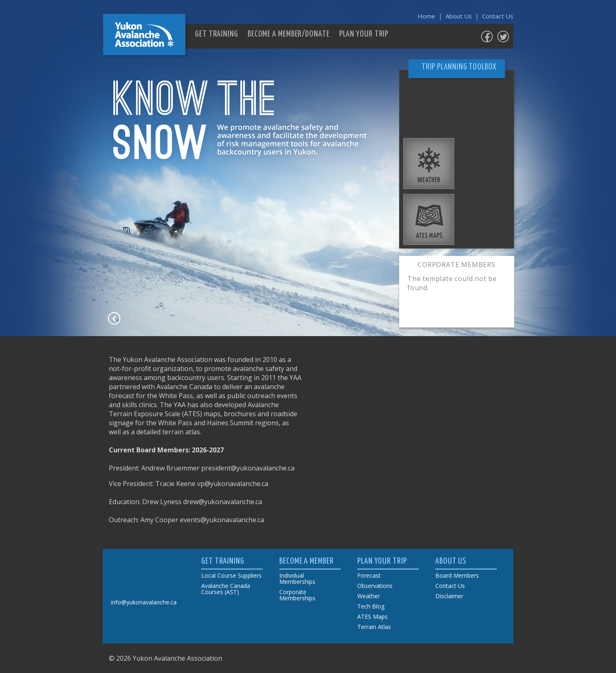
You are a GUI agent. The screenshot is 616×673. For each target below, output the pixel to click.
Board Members (457, 575)
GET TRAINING (217, 34)
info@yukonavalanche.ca (144, 602)
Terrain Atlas (374, 627)
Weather (369, 596)
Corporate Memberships (297, 595)
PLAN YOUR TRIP (364, 34)
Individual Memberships (297, 579)
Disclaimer (449, 596)
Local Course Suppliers (231, 575)
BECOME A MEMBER (307, 561)
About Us (459, 16)
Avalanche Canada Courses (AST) (226, 589)
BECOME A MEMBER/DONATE (289, 34)
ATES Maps (372, 617)
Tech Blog (371, 606)
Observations (375, 586)
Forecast (369, 575)
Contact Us (498, 16)
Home (426, 16)
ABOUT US (451, 561)
